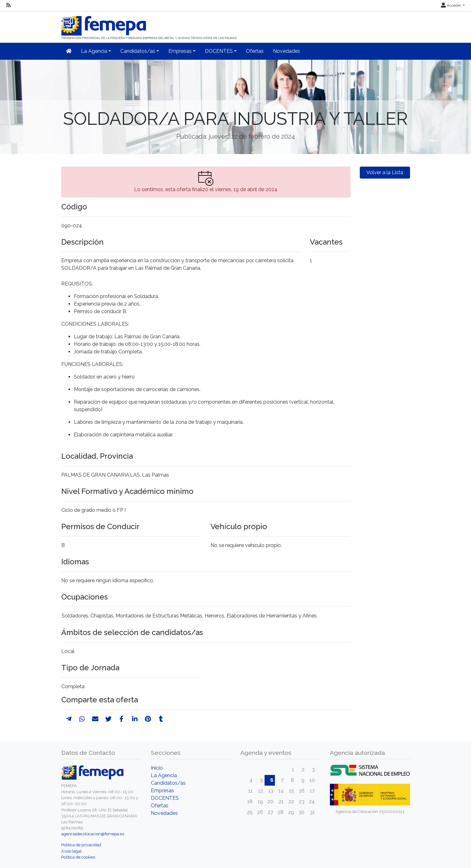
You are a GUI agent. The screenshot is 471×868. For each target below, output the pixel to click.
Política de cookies (78, 857)
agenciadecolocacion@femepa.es (93, 834)
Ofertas (255, 51)
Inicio (157, 768)
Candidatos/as (168, 783)
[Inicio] (150, 25)
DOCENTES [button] (219, 51)
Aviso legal (71, 851)
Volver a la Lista (385, 172)
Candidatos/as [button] (138, 51)
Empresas (162, 791)
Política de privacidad (81, 845)
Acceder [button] (451, 5)
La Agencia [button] (94, 51)
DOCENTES (165, 798)
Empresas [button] (180, 51)
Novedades (287, 51)
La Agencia (164, 775)
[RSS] (8, 5)
